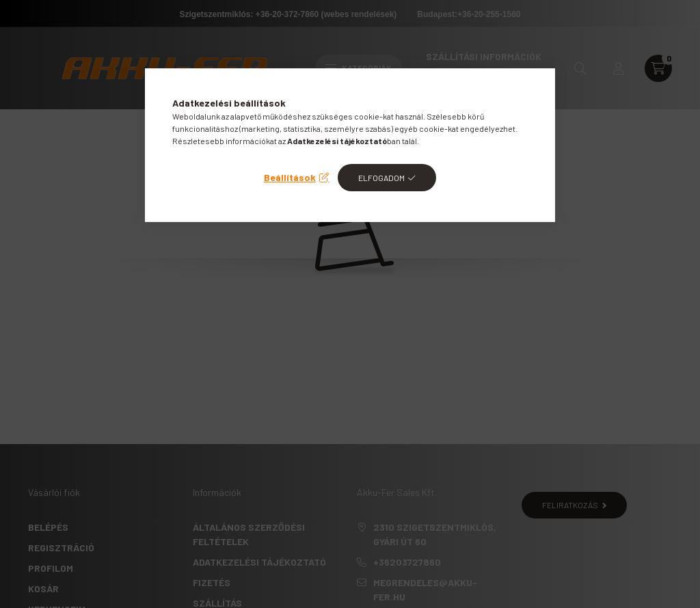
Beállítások (290, 177)
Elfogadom (381, 178)
